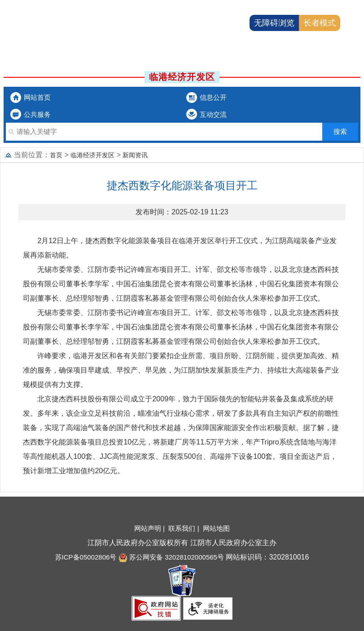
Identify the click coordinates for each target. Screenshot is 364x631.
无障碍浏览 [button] (274, 23)
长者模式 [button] (320, 23)
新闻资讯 (135, 155)
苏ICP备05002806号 (86, 557)
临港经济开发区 (92, 155)
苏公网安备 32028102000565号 (171, 557)
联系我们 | (184, 528)
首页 (56, 155)
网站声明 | (150, 528)
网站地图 (216, 528)
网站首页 (37, 97)
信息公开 (213, 97)
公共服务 (37, 114)
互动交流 (213, 114)
